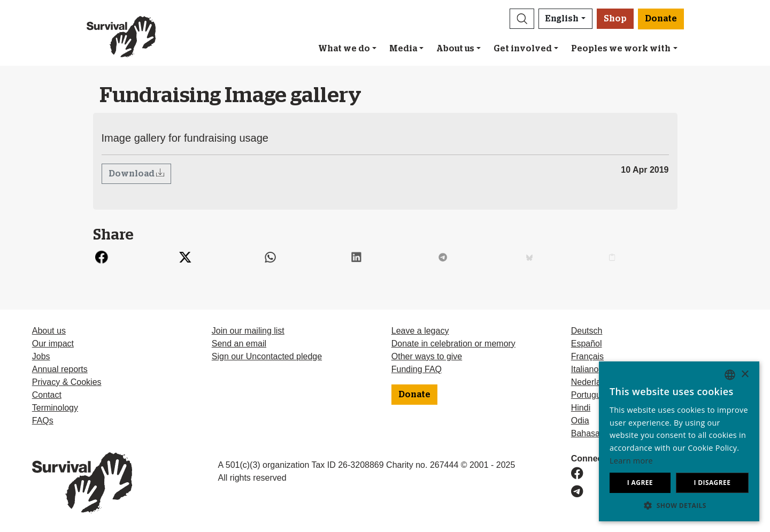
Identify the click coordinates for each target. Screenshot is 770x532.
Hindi (581, 408)
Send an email (239, 344)
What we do (344, 49)
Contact (47, 395)
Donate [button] (661, 19)
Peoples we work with (621, 49)
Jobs (41, 356)
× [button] (745, 375)
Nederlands (593, 382)
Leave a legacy (420, 331)
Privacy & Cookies (67, 382)
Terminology (55, 408)
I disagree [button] (712, 483)
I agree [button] (640, 483)
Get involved (523, 49)
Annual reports (60, 369)
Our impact (53, 344)
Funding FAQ (417, 369)
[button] (522, 19)
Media (403, 49)
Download (132, 174)
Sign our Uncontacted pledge (267, 356)
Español (587, 344)
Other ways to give (427, 356)
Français (587, 356)
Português (591, 395)
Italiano (585, 369)
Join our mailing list (248, 331)
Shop (615, 19)
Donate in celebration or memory (453, 344)
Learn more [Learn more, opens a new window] (631, 461)
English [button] (562, 19)
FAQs (43, 421)
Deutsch (587, 331)
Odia (580, 421)
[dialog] (679, 441)
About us (455, 49)
